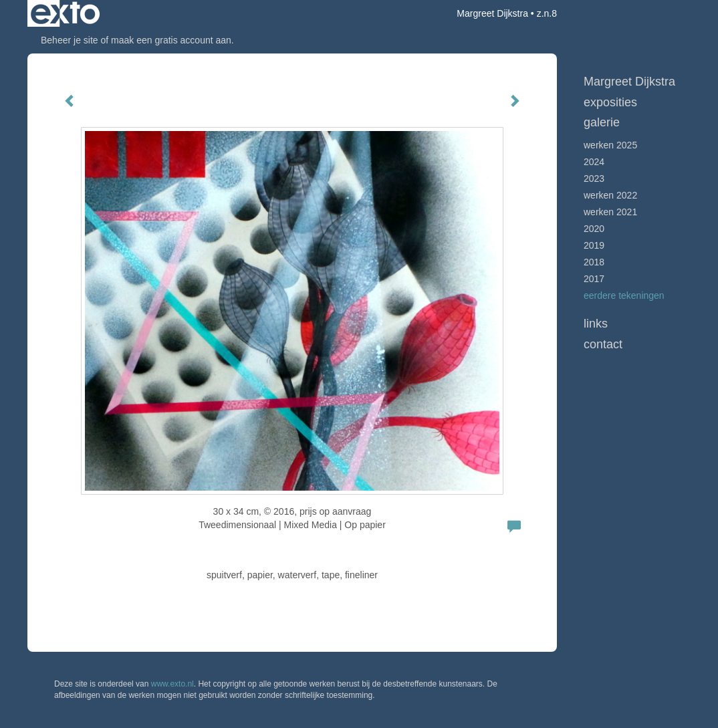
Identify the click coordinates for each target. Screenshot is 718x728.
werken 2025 (610, 145)
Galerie (602, 122)
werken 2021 (610, 212)
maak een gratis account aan (171, 40)
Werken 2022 (610, 195)
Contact (603, 344)
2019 (594, 245)
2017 (594, 279)
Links (596, 324)
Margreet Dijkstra (492, 13)
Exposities (610, 102)
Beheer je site (70, 40)
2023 (594, 178)
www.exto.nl (172, 684)
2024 (594, 162)
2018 (594, 262)
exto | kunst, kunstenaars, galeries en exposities (65, 13)
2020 (594, 229)
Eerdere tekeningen (624, 295)
